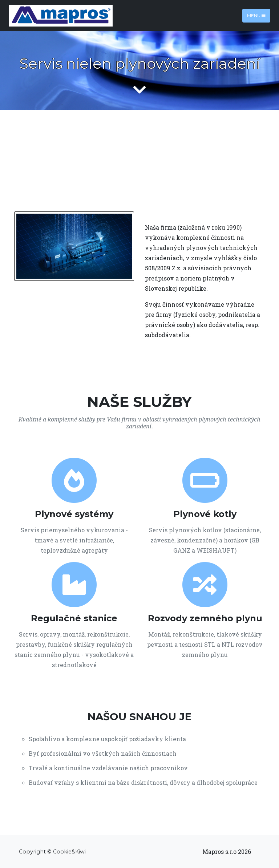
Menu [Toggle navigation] (256, 15)
